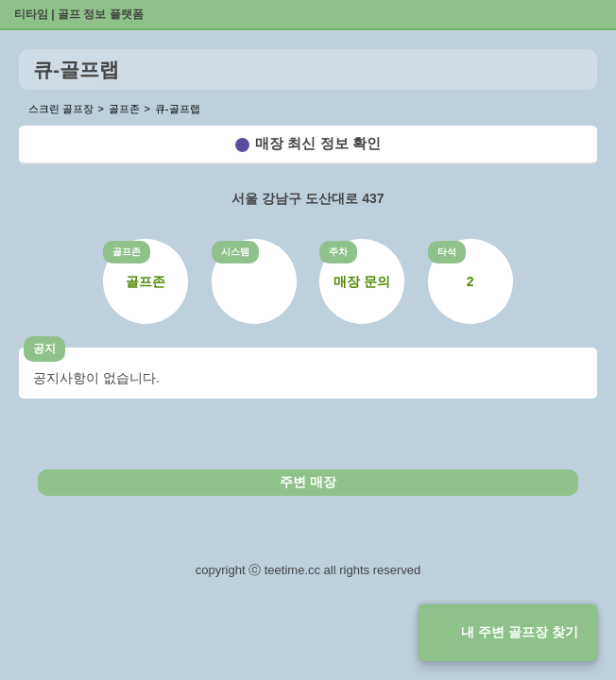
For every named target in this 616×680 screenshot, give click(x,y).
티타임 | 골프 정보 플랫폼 (79, 14)
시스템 (235, 252)
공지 (44, 348)
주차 (338, 252)
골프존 (127, 252)
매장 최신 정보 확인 (318, 143)
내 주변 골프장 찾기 (520, 632)
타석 (447, 252)
